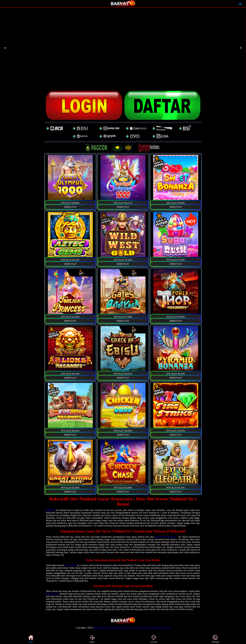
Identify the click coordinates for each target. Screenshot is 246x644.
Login (31, 639)
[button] (5, 48)
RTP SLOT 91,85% (70, 488)
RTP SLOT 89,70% (176, 488)
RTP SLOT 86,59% (70, 431)
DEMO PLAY (70, 207)
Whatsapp (215, 639)
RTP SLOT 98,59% (176, 203)
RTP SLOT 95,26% (176, 374)
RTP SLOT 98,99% (70, 203)
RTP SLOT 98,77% (123, 203)
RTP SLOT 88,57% (123, 374)
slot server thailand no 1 (166, 537)
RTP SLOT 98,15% (70, 260)
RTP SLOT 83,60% (123, 488)
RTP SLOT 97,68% (123, 260)
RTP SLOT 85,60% (123, 431)
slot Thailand (71, 565)
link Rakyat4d (52, 594)
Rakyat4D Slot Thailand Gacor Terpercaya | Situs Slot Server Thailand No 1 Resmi (132, 628)
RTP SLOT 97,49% (70, 317)
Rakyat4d (50, 510)
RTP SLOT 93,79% (70, 374)
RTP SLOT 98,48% (176, 317)
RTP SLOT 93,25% (176, 431)
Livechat (154, 639)
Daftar (92, 639)
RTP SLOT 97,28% (123, 317)
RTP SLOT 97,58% (176, 260)
